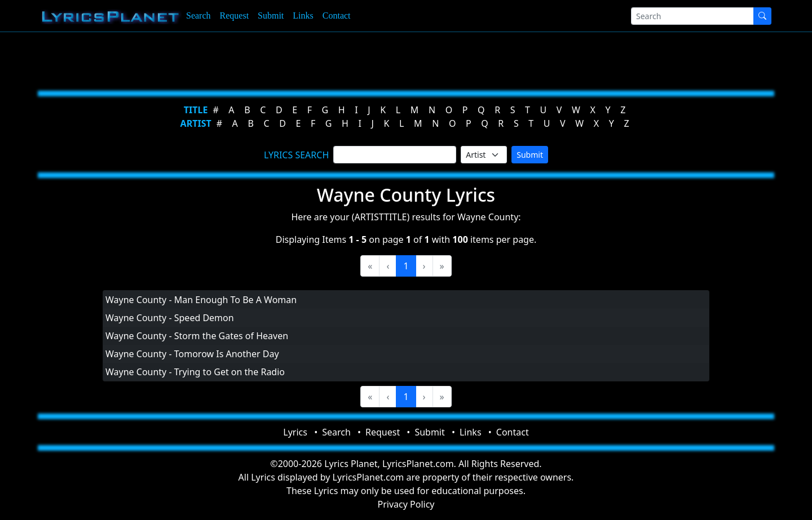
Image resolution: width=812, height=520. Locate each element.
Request (235, 15)
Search (198, 15)
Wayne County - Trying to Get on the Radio (195, 372)
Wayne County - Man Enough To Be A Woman (201, 300)
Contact (337, 15)
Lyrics (295, 432)
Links (303, 15)
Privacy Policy (406, 504)
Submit (271, 15)
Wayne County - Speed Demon (170, 318)
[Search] (692, 16)
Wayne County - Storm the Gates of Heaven (197, 336)
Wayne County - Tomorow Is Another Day (192, 354)
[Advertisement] (351, 59)
